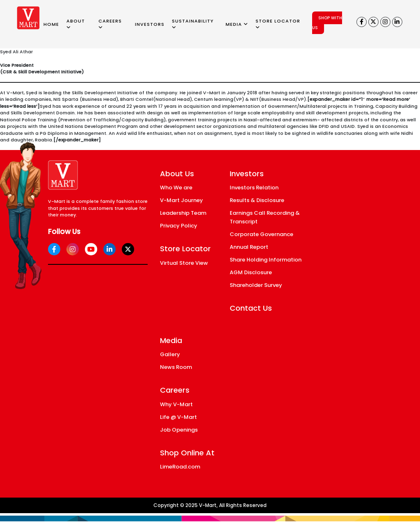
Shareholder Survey (256, 285)
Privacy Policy (179, 226)
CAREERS (110, 24)
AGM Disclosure (251, 272)
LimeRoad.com (180, 467)
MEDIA (237, 24)
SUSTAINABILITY (193, 24)
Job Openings (179, 430)
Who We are (176, 188)
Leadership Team (183, 213)
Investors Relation (254, 188)
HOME (51, 24)
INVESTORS (150, 24)
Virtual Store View (184, 263)
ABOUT (76, 24)
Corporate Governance (261, 234)
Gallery (170, 354)
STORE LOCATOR (278, 24)
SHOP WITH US (327, 23)
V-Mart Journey (181, 200)
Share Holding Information (266, 260)
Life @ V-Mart (178, 417)
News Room (176, 367)
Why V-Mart (176, 404)
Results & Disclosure (257, 200)
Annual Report (249, 247)
